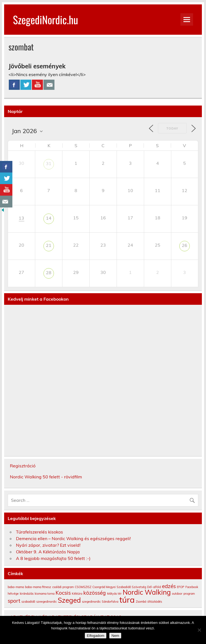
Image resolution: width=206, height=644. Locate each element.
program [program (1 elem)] (189, 594)
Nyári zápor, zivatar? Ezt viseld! (48, 545)
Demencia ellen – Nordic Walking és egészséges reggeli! (73, 538)
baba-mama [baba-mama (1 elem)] (16, 587)
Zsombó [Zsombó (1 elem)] (141, 602)
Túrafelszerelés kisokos (39, 532)
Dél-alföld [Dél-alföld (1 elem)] (154, 587)
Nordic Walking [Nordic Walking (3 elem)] (147, 592)
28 (49, 273)
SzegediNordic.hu (46, 19)
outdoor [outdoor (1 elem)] (177, 594)
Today (172, 128)
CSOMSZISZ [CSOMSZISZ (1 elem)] (83, 587)
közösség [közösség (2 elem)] (95, 593)
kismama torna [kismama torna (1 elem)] (45, 594)
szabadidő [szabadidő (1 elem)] (28, 602)
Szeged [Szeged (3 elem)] (69, 600)
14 (49, 218)
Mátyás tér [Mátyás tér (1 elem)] (114, 594)
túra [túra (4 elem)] (127, 600)
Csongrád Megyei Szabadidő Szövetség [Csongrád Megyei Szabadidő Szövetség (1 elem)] (119, 587)
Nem (115, 636)
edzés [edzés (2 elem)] (169, 586)
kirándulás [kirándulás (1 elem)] (27, 594)
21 (49, 245)
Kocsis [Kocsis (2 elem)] (63, 593)
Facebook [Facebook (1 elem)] (192, 587)
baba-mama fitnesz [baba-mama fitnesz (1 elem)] (38, 587)
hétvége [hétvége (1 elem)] (13, 594)
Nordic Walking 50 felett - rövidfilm (46, 477)
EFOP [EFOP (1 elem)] (181, 587)
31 (49, 163)
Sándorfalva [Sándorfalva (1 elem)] (110, 602)
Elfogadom (96, 636)
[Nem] (199, 630)
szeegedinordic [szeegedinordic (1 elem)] (46, 602)
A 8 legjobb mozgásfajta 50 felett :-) (53, 558)
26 (185, 245)
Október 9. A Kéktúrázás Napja (48, 552)
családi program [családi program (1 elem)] (63, 587)
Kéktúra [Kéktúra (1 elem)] (77, 594)
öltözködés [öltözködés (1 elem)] (155, 602)
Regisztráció (23, 466)
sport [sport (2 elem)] (14, 601)
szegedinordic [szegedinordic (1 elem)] (91, 602)
